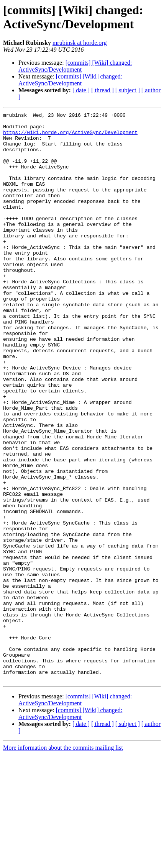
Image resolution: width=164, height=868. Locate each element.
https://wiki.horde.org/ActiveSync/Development (70, 137)
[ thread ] (102, 90)
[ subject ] (128, 90)
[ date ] (81, 90)
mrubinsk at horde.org (80, 43)
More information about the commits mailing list (63, 861)
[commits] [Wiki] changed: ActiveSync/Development (75, 66)
